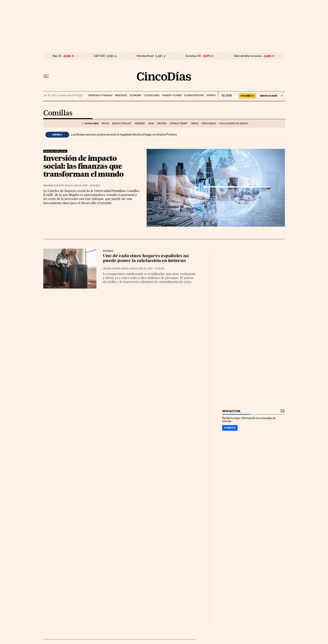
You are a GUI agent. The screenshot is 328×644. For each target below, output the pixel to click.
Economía (135, 95)
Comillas (58, 113)
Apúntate (230, 428)
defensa (162, 123)
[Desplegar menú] (46, 76)
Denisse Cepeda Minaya (116, 269)
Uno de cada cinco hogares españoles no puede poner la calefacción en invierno (146, 259)
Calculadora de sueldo (234, 123)
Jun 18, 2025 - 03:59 (87, 186)
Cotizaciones (152, 95)
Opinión (211, 95)
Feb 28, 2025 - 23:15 (152, 269)
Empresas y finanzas (100, 95)
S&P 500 (100, 56)
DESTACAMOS (92, 123)
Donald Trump (179, 123)
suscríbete (247, 96)
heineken (140, 123)
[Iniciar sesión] (272, 96)
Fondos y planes (172, 95)
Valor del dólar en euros (248, 56)
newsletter (231, 411)
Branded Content (54, 186)
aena (151, 123)
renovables (209, 123)
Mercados (121, 95)
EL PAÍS (225, 94)
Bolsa (106, 123)
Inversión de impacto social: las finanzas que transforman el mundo (83, 166)
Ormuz (195, 123)
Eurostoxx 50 (193, 56)
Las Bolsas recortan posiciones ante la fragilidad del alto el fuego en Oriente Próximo (124, 134)
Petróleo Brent (145, 56)
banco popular (122, 123)
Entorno (108, 251)
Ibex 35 (57, 56)
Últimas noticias (194, 95)
